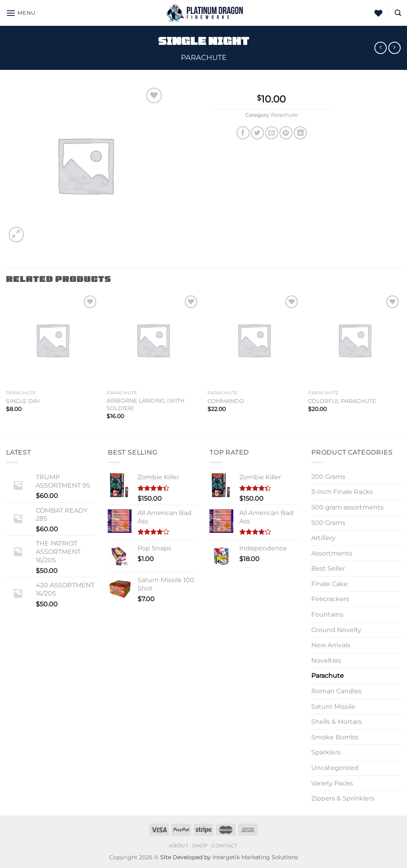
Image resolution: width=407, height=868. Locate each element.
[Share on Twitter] (257, 133)
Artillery (323, 538)
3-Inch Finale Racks (342, 492)
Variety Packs (332, 783)
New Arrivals (331, 645)
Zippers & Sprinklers (343, 798)
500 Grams (328, 523)
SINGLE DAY (23, 401)
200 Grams (328, 477)
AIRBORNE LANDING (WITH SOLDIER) (145, 404)
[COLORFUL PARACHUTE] (355, 340)
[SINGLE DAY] (52, 340)
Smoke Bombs (335, 737)
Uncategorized (335, 768)
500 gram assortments (347, 507)
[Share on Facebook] (243, 133)
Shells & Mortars (336, 722)
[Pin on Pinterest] (286, 133)
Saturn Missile (333, 707)
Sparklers (326, 752)
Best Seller (328, 568)
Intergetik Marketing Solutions (255, 857)
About (179, 846)
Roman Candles (336, 691)
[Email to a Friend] (272, 133)
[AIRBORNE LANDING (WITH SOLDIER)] (153, 340)
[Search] (398, 13)
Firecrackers (330, 599)
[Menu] (21, 13)
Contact (224, 846)
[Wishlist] (378, 13)
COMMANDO (226, 401)
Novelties (326, 661)
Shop (200, 846)
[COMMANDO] (254, 340)
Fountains (327, 614)
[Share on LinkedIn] (300, 133)
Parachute (204, 57)
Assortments (332, 553)
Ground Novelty (336, 630)
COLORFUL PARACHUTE (342, 401)
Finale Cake (329, 584)
